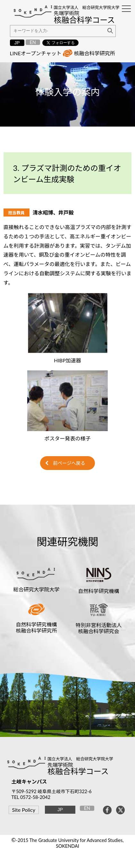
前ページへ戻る (69, 463)
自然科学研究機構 (99, 591)
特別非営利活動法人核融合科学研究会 (99, 628)
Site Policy (24, 810)
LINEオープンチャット (36, 53)
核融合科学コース (78, 771)
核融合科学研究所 (95, 53)
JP (17, 43)
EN (33, 42)
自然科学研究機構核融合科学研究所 (36, 627)
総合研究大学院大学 (36, 589)
